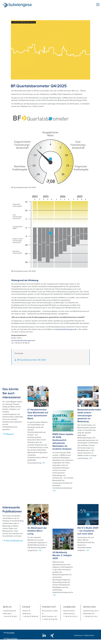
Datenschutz (89, 635)
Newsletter (12, 639)
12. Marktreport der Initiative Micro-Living (37, 531)
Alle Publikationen (14, 541)
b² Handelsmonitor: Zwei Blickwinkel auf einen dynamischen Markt (38, 414)
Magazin (10, 434)
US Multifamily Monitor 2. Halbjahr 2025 (62, 555)
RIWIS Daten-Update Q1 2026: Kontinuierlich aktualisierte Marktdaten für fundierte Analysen (63, 442)
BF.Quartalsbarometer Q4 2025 (32, 360)
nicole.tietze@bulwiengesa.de (66, 329)
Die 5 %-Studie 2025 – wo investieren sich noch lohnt (88, 531)
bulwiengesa (23, 5)
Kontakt (10, 633)
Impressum (79, 635)
